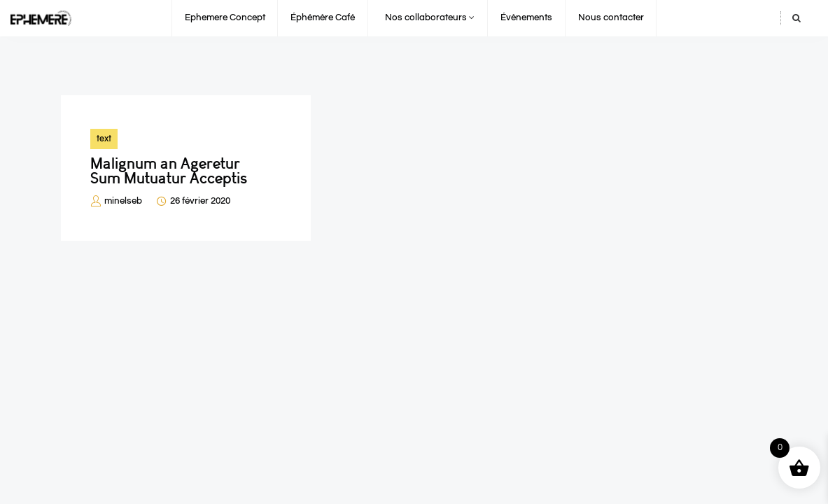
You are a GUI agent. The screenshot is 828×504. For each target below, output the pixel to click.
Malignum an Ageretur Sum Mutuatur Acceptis (169, 171)
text (104, 139)
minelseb (123, 201)
